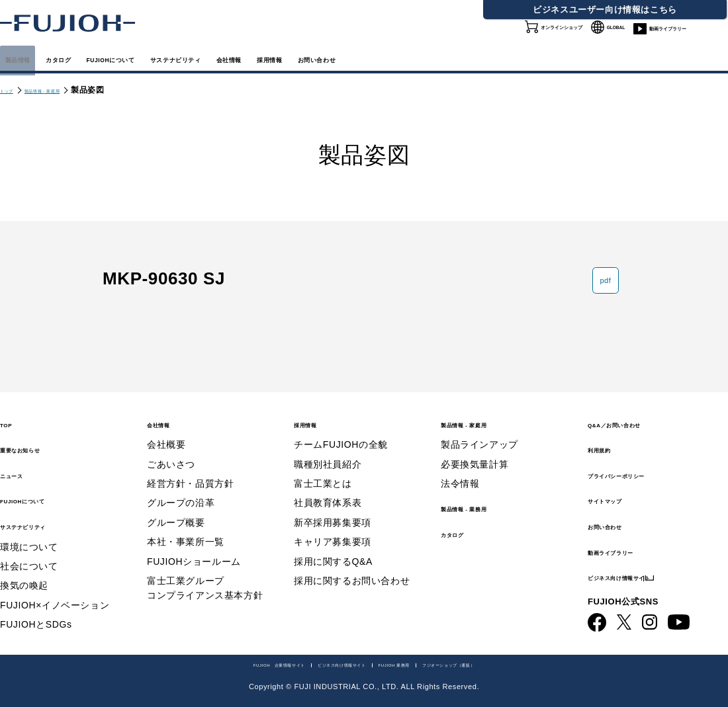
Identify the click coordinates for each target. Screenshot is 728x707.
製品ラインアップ (479, 433)
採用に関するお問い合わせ (352, 569)
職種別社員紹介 (328, 452)
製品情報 (33, 59)
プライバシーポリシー (643, 462)
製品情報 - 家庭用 (70, 90)
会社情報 (410, 59)
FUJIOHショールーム (194, 549)
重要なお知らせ (38, 437)
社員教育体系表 (328, 491)
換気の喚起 (24, 573)
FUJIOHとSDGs (36, 612)
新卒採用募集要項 (333, 510)
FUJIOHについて (199, 59)
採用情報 (482, 59)
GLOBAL (618, 32)
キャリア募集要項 (333, 530)
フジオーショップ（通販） (524, 663)
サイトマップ (621, 488)
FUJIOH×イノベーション (55, 593)
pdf (592, 294)
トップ (13, 90)
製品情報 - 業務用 (484, 496)
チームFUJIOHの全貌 (341, 433)
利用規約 (610, 437)
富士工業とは (323, 472)
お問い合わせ (621, 514)
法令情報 (460, 472)
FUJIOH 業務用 (421, 663)
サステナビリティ (315, 59)
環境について (29, 534)
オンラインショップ (536, 39)
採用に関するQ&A (333, 549)
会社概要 (166, 433)
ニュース (22, 462)
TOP (11, 411)
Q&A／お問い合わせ (639, 411)
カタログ (105, 59)
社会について (29, 554)
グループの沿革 (181, 491)
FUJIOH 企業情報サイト (202, 663)
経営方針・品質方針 (190, 472)
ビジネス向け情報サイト (648, 564)
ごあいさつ (171, 452)
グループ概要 (176, 510)
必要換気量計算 (475, 452)
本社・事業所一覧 (186, 530)
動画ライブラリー (688, 39)
